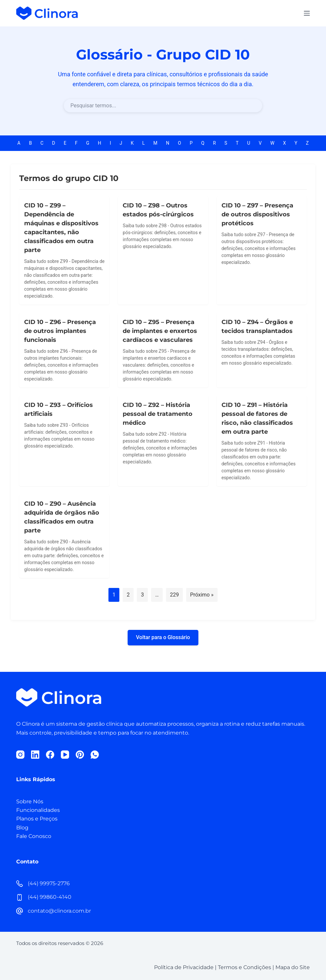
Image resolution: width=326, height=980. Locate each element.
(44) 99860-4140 (50, 897)
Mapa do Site (293, 967)
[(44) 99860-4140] (20, 897)
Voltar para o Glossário (163, 637)
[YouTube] (65, 755)
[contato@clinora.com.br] (20, 911)
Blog (22, 828)
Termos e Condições (244, 967)
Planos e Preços (37, 819)
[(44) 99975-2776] (20, 884)
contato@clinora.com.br (59, 911)
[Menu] (307, 13)
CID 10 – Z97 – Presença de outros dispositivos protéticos (257, 214)
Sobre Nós (30, 801)
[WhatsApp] (95, 755)
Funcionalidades (38, 810)
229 (174, 595)
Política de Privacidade (184, 967)
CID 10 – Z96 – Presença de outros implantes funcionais (60, 331)
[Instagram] (20, 755)
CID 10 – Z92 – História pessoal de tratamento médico (158, 414)
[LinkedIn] (35, 755)
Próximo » (202, 595)
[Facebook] (50, 755)
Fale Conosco (34, 836)
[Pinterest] (80, 755)
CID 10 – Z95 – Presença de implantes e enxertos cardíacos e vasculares (160, 331)
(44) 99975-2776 (49, 883)
